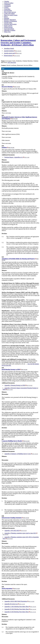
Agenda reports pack (13, 53)
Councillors (7, 9)
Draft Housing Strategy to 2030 (15, 369)
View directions (12, 62)
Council (6, 7)
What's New (7, 32)
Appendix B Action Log (15, 604)
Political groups (8, 27)
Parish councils (8, 26)
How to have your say (10, 12)
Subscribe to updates (10, 30)
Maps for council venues (11, 15)
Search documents (9, 29)
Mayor (6, 17)
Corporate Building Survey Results (16, 441)
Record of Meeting (11, 87)
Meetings (7, 18)
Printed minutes (12, 56)
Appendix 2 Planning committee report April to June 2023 (20, 534)
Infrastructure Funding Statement (15, 518)
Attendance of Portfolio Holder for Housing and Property (20, 259)
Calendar (7, 1)
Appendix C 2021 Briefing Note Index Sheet (20, 607)
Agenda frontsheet (13, 51)
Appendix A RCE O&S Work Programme (19, 601)
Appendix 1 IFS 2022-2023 (16, 531)
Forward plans (8, 11)
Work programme (11, 588)
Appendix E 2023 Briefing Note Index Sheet (20, 612)
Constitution (7, 6)
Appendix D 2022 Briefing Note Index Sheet (20, 609)
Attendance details (9, 48)
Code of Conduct (9, 3)
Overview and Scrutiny (10, 24)
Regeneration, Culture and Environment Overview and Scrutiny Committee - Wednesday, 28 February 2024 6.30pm (18, 43)
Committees (7, 4)
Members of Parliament (10, 21)
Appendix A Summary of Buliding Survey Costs (21, 454)
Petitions (8, 147)
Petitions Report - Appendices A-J (17, 157)
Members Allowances (10, 20)
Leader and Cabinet (9, 14)
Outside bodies (8, 23)
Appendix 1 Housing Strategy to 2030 (18, 385)
